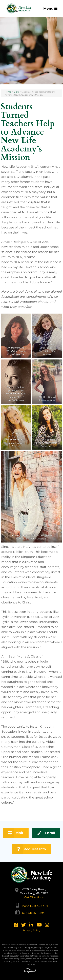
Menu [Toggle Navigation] (50, 8)
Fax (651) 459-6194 (33, 913)
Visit (16, 833)
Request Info (31, 849)
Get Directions (34, 897)
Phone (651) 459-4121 (34, 906)
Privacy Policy (32, 930)
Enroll (46, 833)
